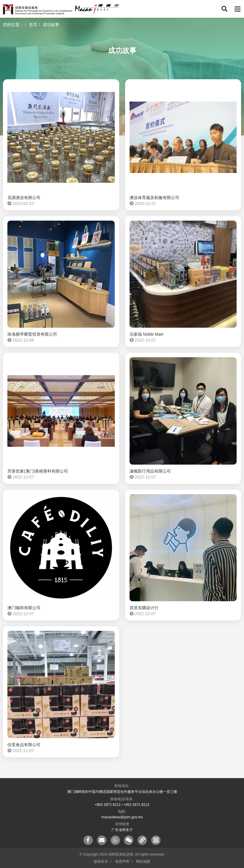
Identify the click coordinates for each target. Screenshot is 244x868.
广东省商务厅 (122, 830)
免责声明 (122, 861)
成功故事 (51, 25)
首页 (33, 25)
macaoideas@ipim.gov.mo (122, 817)
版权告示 (101, 861)
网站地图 (143, 861)
